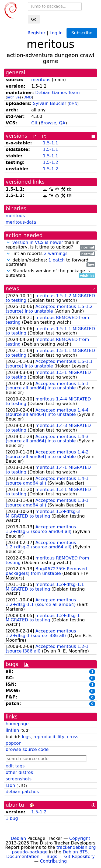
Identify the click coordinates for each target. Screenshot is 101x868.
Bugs (52, 857)
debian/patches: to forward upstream (50, 263)
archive (13, 97)
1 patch (57, 260)
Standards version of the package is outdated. (50, 273)
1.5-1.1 (50, 143)
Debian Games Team (58, 93)
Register (37, 33)
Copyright (80, 838)
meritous (41, 80)
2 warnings (56, 254)
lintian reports (50, 254)
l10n (10, 785)
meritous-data (21, 222)
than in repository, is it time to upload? (50, 245)
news (12, 289)
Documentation (23, 857)
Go (34, 19)
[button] (8, 242)
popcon (14, 743)
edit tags (15, 766)
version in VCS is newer (38, 242)
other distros (19, 772)
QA (62, 123)
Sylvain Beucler (50, 103)
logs (26, 737)
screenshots (19, 779)
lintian (12, 730)
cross (73, 737)
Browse (48, 123)
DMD (28, 97)
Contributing (53, 861)
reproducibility (49, 737)
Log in (56, 33)
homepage (17, 724)
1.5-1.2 (50, 162)
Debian (18, 838)
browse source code (27, 749)
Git (34, 123)
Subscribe (82, 33)
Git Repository (80, 857)
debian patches (22, 792)
